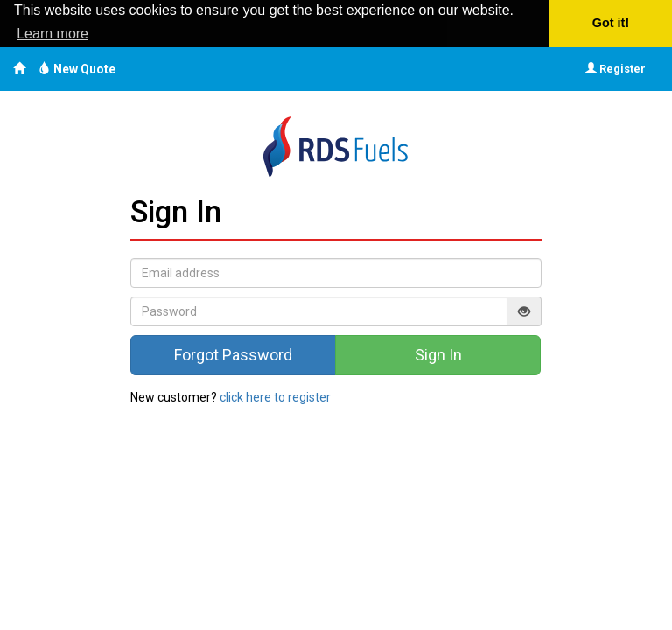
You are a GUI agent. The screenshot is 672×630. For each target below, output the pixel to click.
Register (616, 69)
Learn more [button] (52, 34)
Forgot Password (233, 355)
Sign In (438, 355)
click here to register (275, 397)
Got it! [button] (611, 23)
